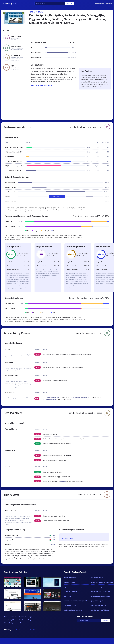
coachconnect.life (97, 578)
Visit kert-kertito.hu (42, 86)
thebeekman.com (70, 605)
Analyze (69, 4)
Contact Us (22, 617)
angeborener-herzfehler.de (100, 610)
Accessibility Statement (12, 620)
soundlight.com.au (70, 591)
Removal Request (28, 620)
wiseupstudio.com (70, 578)
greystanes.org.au (97, 601)
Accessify (9, 4)
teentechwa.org (96, 587)
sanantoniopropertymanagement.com (76, 601)
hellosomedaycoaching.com (100, 596)
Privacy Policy (8, 623)
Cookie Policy (20, 623)
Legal (30, 617)
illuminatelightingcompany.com (102, 582)
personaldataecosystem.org (100, 591)
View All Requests (57, 197)
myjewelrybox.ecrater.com (73, 587)
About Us (109, 4)
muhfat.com (68, 596)
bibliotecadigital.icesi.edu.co (74, 610)
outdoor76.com (69, 582)
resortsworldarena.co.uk (99, 605)
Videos (6, 617)
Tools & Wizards (99, 4)
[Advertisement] (65, 33)
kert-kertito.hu (36, 12)
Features (14, 617)
